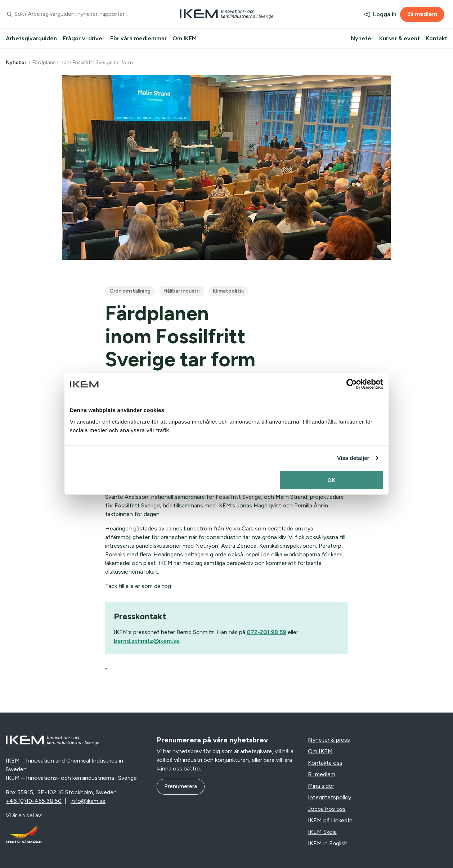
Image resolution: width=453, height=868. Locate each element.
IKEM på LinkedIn (330, 820)
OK (331, 480)
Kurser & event (400, 38)
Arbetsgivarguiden (31, 38)
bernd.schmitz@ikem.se (147, 641)
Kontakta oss (325, 763)
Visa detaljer (353, 458)
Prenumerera (181, 786)
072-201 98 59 (266, 632)
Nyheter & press (329, 740)
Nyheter (362, 38)
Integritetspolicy (329, 797)
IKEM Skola (322, 832)
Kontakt (436, 38)
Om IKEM (185, 38)
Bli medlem (422, 14)
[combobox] (75, 14)
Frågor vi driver (84, 38)
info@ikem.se (88, 801)
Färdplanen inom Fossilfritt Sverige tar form (83, 62)
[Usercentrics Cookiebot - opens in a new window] (352, 384)
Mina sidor (321, 786)
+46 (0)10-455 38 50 (34, 801)
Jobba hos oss (327, 809)
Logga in (385, 14)
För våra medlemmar (138, 38)
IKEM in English (328, 843)
